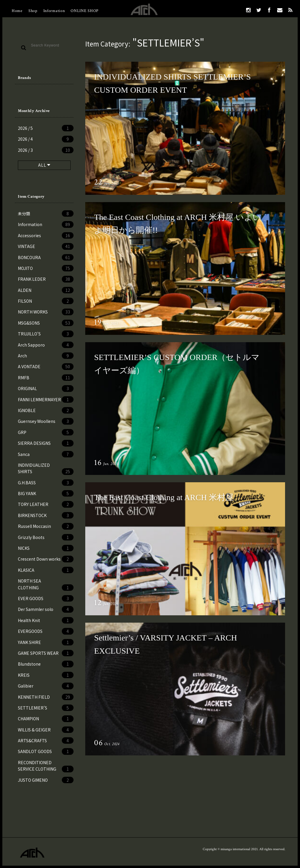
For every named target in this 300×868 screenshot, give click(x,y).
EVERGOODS (46, 631)
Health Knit (46, 620)
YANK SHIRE (46, 642)
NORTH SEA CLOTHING (46, 584)
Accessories (46, 235)
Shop (33, 11)
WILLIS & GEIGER (46, 730)
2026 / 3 (46, 150)
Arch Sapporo (46, 345)
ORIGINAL (46, 388)
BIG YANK (46, 493)
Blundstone (46, 664)
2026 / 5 (46, 128)
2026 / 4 (46, 139)
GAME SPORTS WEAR (46, 653)
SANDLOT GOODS (46, 751)
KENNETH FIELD (46, 697)
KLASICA (46, 570)
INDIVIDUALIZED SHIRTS (46, 469)
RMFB (46, 378)
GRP (46, 432)
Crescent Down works (46, 559)
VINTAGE (46, 246)
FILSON (46, 301)
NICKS (46, 548)
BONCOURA (46, 257)
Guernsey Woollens (46, 421)
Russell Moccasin (46, 526)
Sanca (46, 454)
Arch (46, 356)
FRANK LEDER (46, 279)
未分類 (46, 213)
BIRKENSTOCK (46, 515)
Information (54, 11)
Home (17, 11)
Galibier (46, 686)
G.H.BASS (46, 483)
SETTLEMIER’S (46, 708)
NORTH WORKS (46, 312)
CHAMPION (46, 719)
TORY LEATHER (46, 504)
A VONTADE (46, 366)
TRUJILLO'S (46, 334)
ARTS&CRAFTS (46, 740)
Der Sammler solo (46, 609)
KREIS (46, 675)
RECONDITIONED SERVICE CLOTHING (46, 766)
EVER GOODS (46, 598)
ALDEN (46, 290)
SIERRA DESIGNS (46, 443)
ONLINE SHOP (85, 11)
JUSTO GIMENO (46, 780)
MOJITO (46, 268)
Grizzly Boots (46, 537)
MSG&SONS (46, 323)
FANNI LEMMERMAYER (46, 399)
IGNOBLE (46, 410)
